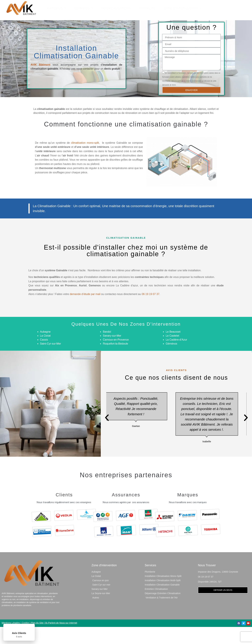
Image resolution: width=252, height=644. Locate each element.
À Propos (57, 8)
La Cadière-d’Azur (176, 357)
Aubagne (45, 349)
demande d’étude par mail (85, 311)
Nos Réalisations (116, 8)
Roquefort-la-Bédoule (115, 361)
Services (84, 8)
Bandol (107, 349)
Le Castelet (172, 353)
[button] (229, 8)
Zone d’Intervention (183, 8)
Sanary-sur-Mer (112, 353)
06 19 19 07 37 (150, 311)
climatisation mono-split (85, 160)
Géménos (171, 361)
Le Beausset (173, 349)
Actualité (147, 8)
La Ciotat (45, 353)
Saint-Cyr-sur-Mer (51, 361)
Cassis (44, 357)
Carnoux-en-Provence (116, 357)
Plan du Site (37, 640)
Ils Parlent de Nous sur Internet (61, 640)
